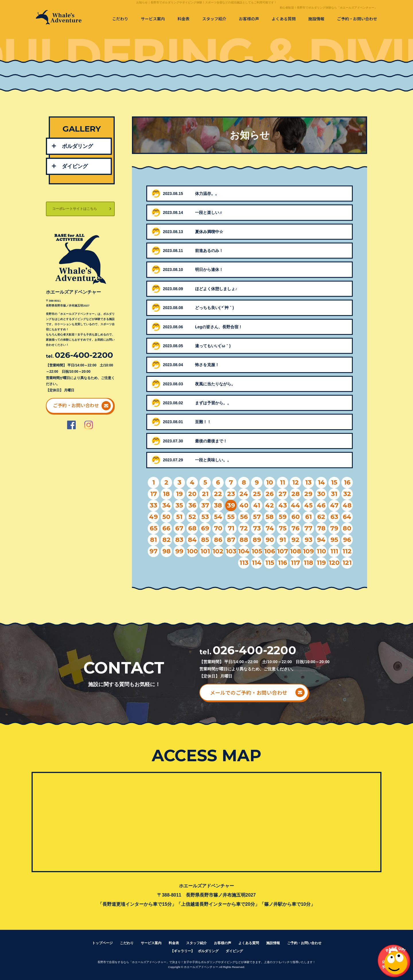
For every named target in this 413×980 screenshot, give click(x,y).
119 (321, 563)
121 (347, 563)
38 (218, 505)
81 (153, 540)
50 (166, 517)
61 (308, 517)
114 (257, 563)
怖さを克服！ (207, 365)
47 (334, 505)
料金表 (184, 19)
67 (179, 528)
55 (231, 517)
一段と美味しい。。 (213, 460)
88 (244, 540)
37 (205, 505)
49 (153, 517)
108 (296, 551)
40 (244, 505)
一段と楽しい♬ (209, 212)
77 (308, 528)
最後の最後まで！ (211, 441)
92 (295, 540)
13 (308, 482)
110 (321, 551)
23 (231, 494)
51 (179, 517)
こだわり (120, 19)
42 (270, 505)
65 (154, 528)
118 (308, 563)
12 (296, 482)
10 (270, 482)
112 (347, 551)
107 (283, 551)
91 (283, 540)
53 (205, 517)
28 (296, 494)
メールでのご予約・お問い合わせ (249, 692)
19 (179, 494)
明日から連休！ (209, 270)
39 (231, 505)
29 (308, 494)
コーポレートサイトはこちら (75, 209)
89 (257, 540)
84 (192, 540)
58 (270, 517)
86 (218, 540)
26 (270, 494)
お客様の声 (249, 19)
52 (192, 517)
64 (347, 517)
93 (308, 540)
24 (244, 494)
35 (179, 505)
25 (257, 494)
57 (257, 517)
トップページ (102, 943)
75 (283, 528)
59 (283, 517)
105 (257, 551)
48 (347, 505)
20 (192, 494)
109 (308, 551)
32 (347, 494)
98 (166, 551)
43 (283, 505)
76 (295, 528)
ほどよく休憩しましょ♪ (216, 289)
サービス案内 (153, 19)
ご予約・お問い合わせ (357, 19)
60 (296, 517)
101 (205, 551)
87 (231, 540)
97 (153, 551)
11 (283, 482)
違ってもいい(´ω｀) (213, 346)
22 (218, 494)
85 (205, 540)
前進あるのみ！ (209, 251)
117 (295, 563)
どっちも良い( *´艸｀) (214, 308)
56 (244, 517)
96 (347, 540)
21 (205, 494)
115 (270, 563)
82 (166, 540)
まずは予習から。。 (213, 403)
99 (179, 551)
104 (244, 551)
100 (192, 551)
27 (283, 494)
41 (257, 505)
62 (321, 517)
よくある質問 (284, 19)
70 (218, 528)
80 (347, 528)
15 (334, 482)
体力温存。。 (207, 194)
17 (154, 494)
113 (244, 563)
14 (321, 482)
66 (166, 528)
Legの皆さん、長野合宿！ (219, 327)
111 (334, 551)
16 (347, 482)
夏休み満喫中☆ (209, 232)
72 (244, 528)
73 (257, 528)
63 (334, 517)
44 (295, 505)
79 (334, 528)
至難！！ (203, 422)
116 (283, 563)
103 (231, 551)
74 (270, 528)
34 (166, 505)
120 (334, 563)
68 (192, 528)
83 (179, 540)
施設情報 (316, 19)
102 (218, 551)
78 (321, 528)
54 (218, 517)
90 (270, 540)
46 (321, 505)
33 (153, 505)
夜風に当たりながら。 (215, 384)
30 (321, 494)
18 (166, 494)
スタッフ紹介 (214, 19)
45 (308, 505)
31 (334, 494)
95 (334, 540)
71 (231, 528)
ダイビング (75, 166)
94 (321, 540)
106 (270, 551)
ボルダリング (77, 146)
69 (205, 528)
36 (192, 505)
